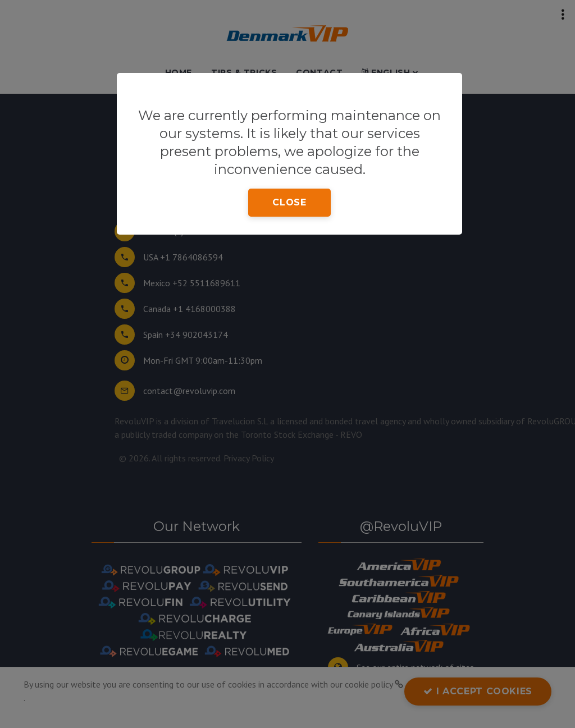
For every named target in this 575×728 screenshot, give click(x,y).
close (289, 202)
